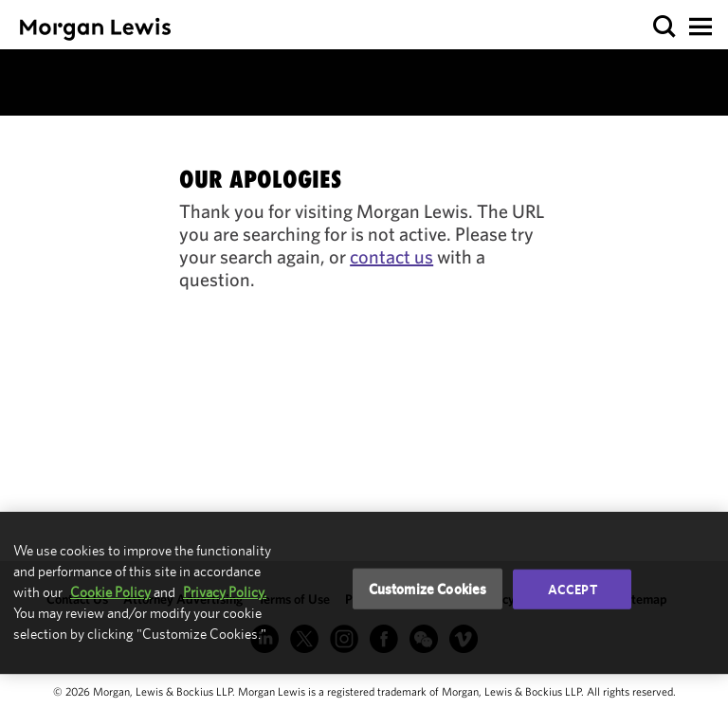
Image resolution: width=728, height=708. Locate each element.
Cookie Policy (110, 592)
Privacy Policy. (225, 592)
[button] (665, 27)
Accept (573, 589)
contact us (391, 256)
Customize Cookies (428, 588)
